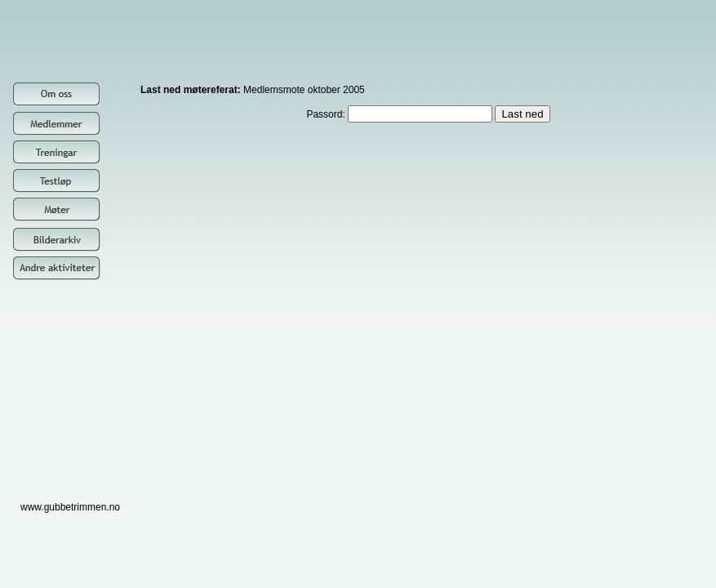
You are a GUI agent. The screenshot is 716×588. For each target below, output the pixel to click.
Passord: (400, 114)
